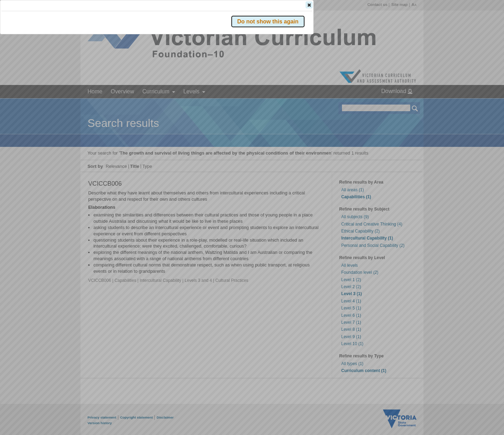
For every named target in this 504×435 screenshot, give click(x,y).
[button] (403, 105)
